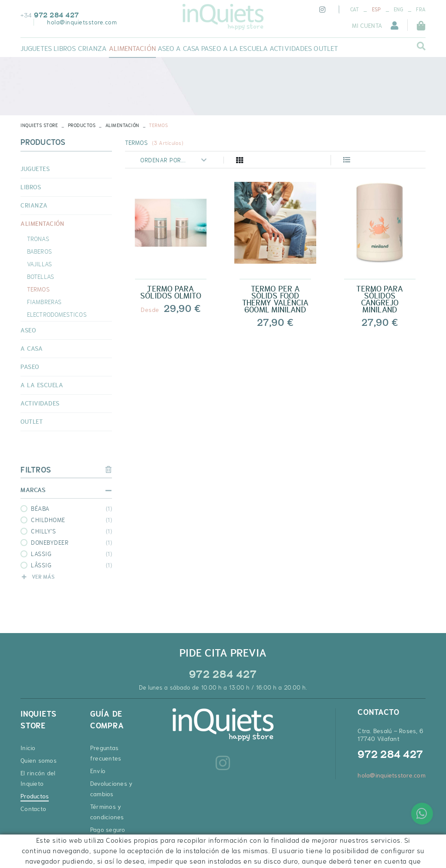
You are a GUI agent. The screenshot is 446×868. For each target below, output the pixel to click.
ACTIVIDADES (40, 403)
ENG (399, 10)
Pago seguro (108, 830)
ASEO (28, 330)
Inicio (28, 748)
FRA (421, 10)
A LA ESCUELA (42, 385)
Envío (98, 771)
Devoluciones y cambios (111, 789)
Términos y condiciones (107, 812)
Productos (82, 125)
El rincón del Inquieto (38, 778)
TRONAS (38, 239)
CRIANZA (34, 205)
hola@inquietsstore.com (82, 22)
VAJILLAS (39, 264)
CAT (355, 10)
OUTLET (32, 422)
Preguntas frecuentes (106, 753)
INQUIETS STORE (39, 125)
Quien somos (39, 761)
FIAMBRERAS (44, 302)
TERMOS (38, 289)
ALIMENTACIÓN (122, 125)
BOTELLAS (41, 277)
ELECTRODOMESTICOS (57, 315)
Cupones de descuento (107, 848)
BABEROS (39, 251)
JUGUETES (35, 169)
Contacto (33, 809)
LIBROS (31, 187)
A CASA (32, 349)
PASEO (30, 367)
